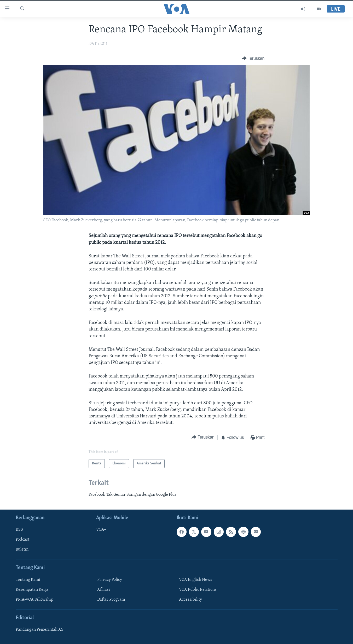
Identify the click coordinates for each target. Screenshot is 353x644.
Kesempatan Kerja (32, 589)
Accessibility (190, 599)
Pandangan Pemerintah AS (40, 630)
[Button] (253, 59)
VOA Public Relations (198, 589)
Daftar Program (111, 599)
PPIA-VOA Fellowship (34, 599)
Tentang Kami (28, 580)
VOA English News (196, 580)
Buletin (22, 550)
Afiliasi (104, 589)
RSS (19, 530)
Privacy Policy (110, 580)
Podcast (22, 540)
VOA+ (101, 530)
